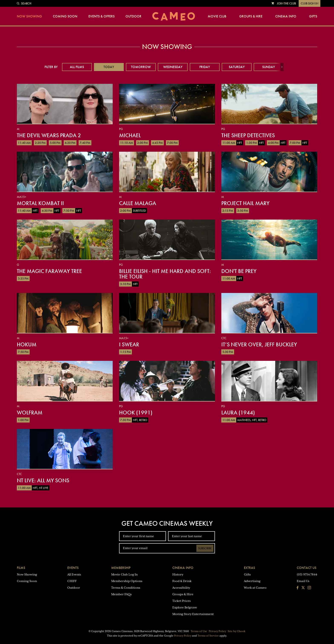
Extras (249, 568)
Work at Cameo (255, 588)
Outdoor (133, 16)
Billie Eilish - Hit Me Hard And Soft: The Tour (165, 274)
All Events (74, 574)
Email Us (303, 581)
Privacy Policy (217, 631)
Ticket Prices (181, 601)
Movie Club (217, 16)
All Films (77, 67)
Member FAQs (121, 594)
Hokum (27, 344)
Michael (130, 135)
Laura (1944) (238, 413)
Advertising (252, 581)
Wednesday (173, 67)
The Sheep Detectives (248, 135)
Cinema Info (286, 16)
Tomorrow (141, 67)
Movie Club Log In (124, 574)
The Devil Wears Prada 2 (49, 135)
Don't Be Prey (239, 271)
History (178, 574)
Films (21, 568)
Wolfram (30, 413)
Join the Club (286, 3)
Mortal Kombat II (40, 203)
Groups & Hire (251, 16)
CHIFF (72, 581)
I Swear (129, 344)
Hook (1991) (136, 413)
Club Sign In (310, 3)
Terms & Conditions (126, 588)
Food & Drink (182, 581)
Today (109, 67)
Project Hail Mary (245, 203)
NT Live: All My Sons (43, 480)
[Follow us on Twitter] (303, 588)
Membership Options (127, 581)
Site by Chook (237, 631)
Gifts (313, 16)
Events (73, 568)
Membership (121, 568)
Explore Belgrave (185, 607)
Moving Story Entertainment (193, 614)
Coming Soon (65, 16)
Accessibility (181, 588)
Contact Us (307, 568)
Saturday (237, 67)
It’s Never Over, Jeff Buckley (259, 344)
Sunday (269, 67)
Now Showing (29, 16)
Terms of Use (199, 631)
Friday (205, 67)
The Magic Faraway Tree (49, 271)
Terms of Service (208, 636)
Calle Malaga (138, 203)
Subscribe (205, 548)
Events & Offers (101, 16)
